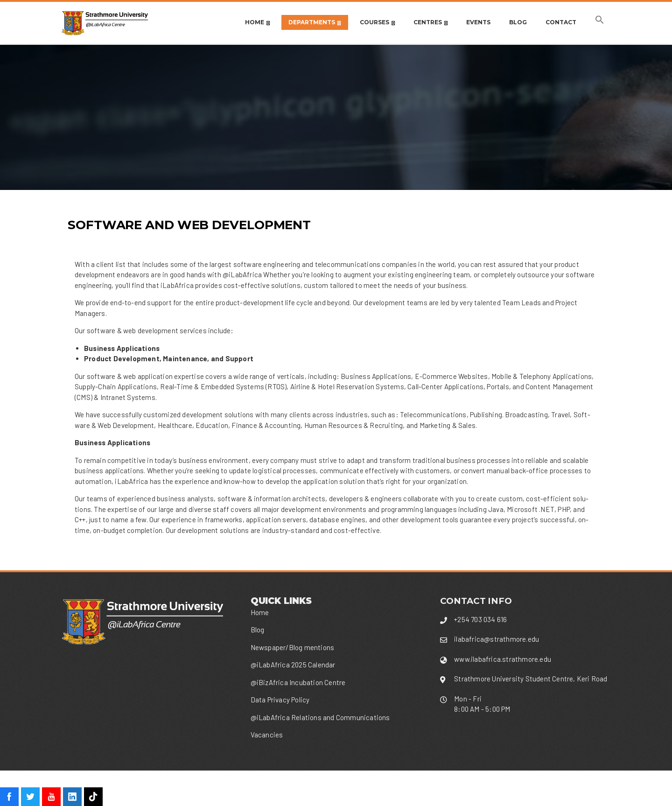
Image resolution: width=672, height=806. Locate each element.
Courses (377, 23)
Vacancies (267, 735)
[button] (600, 22)
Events (478, 22)
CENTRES (430, 23)
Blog (518, 22)
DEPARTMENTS (315, 23)
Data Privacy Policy (280, 700)
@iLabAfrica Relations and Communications (320, 717)
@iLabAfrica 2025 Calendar (293, 665)
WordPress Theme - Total (314, 788)
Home (257, 23)
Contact (561, 22)
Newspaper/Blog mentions (293, 647)
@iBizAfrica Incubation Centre (298, 682)
